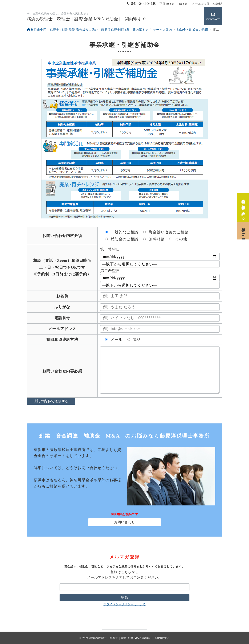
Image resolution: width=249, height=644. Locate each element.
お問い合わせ (125, 522)
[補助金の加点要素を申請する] (243, 205)
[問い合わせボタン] (213, 16)
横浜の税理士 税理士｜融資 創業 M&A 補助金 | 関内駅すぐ (87, 19)
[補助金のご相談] (243, 229)
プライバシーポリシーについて (124, 604)
